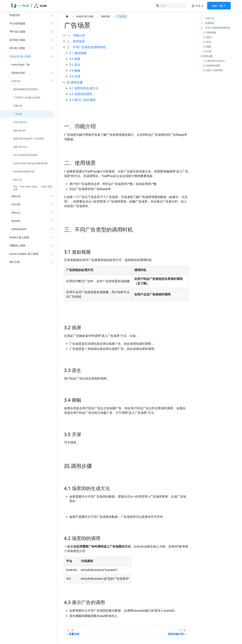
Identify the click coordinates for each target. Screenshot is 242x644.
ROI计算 (17, 180)
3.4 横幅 (75, 71)
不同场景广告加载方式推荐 (27, 97)
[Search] (171, 6)
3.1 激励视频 (78, 53)
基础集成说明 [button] (18, 73)
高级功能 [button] (16, 81)
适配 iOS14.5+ (21, 147)
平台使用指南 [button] (17, 23)
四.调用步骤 (75, 82)
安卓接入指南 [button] (17, 40)
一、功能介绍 (76, 35)
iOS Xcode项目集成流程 (25, 155)
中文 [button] (196, 6)
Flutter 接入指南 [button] (19, 237)
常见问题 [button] (16, 204)
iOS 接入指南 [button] (17, 48)
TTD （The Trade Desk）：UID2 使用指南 (33, 188)
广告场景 (18, 114)
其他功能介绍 (20, 122)
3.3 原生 (75, 65)
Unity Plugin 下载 (21, 65)
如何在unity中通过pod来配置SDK (30, 163)
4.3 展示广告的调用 (82, 100)
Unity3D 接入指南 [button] (20, 56)
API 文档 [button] (15, 262)
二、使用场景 (76, 41)
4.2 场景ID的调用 (81, 94)
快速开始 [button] (15, 15)
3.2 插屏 (75, 59)
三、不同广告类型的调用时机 (86, 47)
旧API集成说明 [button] (19, 229)
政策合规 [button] (16, 196)
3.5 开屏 (75, 77)
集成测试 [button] (16, 221)
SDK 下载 (218, 6)
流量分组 (18, 106)
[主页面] (67, 17)
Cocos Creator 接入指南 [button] (24, 254)
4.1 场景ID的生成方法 (84, 88)
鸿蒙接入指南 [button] (17, 245)
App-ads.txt (19, 130)
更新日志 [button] (16, 213)
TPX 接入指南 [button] (17, 31)
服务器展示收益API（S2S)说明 (29, 139)
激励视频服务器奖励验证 (26, 89)
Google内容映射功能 (24, 171)
